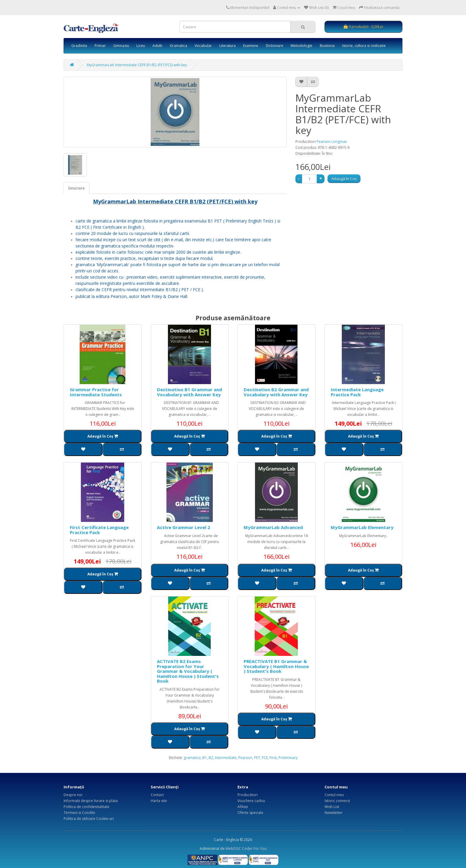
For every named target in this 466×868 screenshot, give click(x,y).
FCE (265, 758)
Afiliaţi (243, 807)
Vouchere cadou (251, 801)
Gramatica (178, 46)
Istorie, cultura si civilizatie (364, 46)
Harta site (159, 801)
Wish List (332, 807)
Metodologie (302, 46)
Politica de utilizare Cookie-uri (89, 819)
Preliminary (288, 758)
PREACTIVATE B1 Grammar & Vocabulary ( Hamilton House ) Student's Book (276, 666)
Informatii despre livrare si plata (91, 801)
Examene (251, 46)
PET (257, 758)
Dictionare (274, 46)
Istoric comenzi (337, 801)
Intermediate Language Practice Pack (357, 392)
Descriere (77, 188)
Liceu (141, 46)
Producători (248, 795)
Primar (100, 46)
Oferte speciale (250, 813)
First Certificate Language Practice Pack (99, 530)
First (273, 758)
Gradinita (79, 46)
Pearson (245, 758)
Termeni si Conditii (79, 813)
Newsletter (334, 813)
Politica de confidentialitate (86, 807)
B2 (211, 758)
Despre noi (73, 795)
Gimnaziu (121, 46)
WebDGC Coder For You (246, 849)
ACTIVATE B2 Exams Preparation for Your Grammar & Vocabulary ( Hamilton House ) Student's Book (188, 671)
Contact (157, 795)
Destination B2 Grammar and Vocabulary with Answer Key (276, 392)
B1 (205, 758)
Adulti (157, 46)
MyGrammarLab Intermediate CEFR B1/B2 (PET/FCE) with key (137, 65)
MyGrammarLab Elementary (362, 527)
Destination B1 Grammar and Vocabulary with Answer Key (189, 392)
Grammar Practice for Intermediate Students (96, 392)
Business (327, 46)
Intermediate (226, 758)
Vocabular (203, 46)
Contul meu (334, 795)
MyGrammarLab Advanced (273, 527)
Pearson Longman (332, 142)
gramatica (192, 758)
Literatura (228, 46)
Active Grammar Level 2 (184, 527)
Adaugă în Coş (344, 179)
